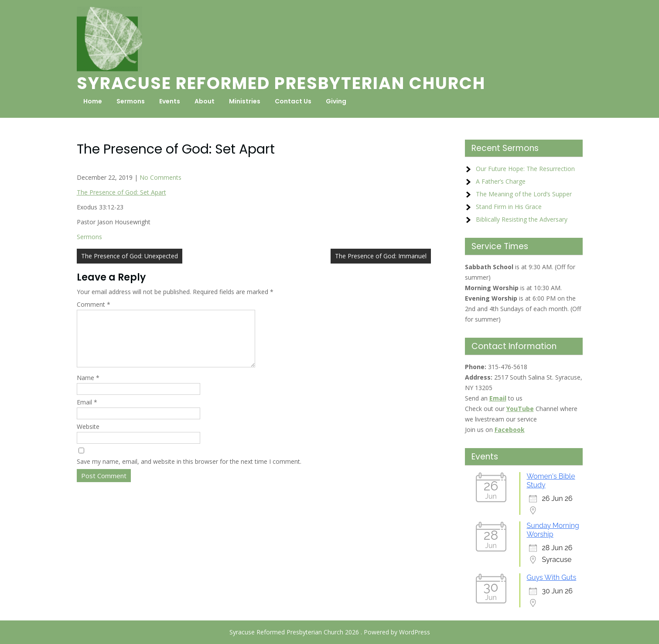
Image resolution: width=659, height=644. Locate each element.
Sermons (131, 101)
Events (170, 101)
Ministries (245, 101)
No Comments (160, 177)
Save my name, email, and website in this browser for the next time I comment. (189, 472)
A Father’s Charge (501, 181)
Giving (336, 101)
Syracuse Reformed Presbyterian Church (281, 83)
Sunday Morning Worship (553, 530)
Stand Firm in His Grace (509, 207)
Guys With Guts (552, 577)
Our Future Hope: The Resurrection (525, 169)
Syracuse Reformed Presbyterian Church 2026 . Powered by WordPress (330, 632)
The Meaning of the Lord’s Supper (524, 194)
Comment (94, 304)
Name (88, 388)
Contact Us (293, 101)
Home (93, 101)
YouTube (520, 409)
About (205, 101)
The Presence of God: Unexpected (130, 256)
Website (88, 437)
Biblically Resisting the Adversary (522, 219)
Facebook (510, 430)
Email (87, 413)
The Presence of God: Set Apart (121, 192)
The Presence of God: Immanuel (381, 256)
